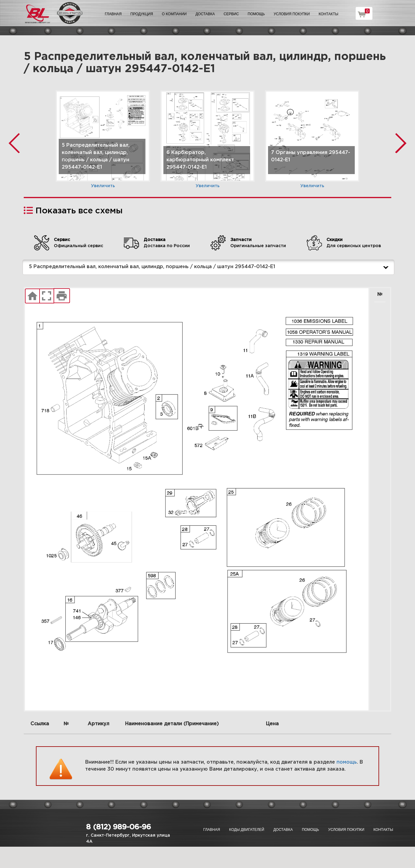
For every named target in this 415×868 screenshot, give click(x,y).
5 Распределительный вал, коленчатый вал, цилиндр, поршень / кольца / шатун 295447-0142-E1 (210, 267)
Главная (113, 14)
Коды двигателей (247, 830)
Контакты (328, 14)
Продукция (142, 14)
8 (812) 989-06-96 (119, 827)
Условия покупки (292, 14)
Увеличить (103, 186)
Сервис (231, 14)
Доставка (205, 14)
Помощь (256, 14)
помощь (347, 762)
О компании (174, 14)
